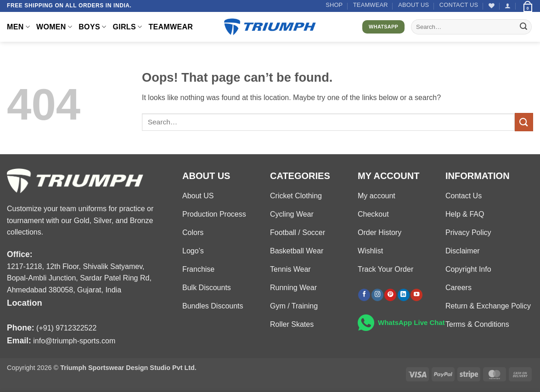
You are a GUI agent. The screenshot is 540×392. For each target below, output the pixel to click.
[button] (508, 6)
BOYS (92, 27)
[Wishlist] (492, 6)
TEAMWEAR (371, 5)
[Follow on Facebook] (364, 295)
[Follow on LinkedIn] (404, 295)
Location (25, 303)
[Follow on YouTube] (416, 295)
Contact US (459, 5)
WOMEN (54, 27)
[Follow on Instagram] (377, 295)
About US (413, 5)
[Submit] (523, 27)
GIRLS (127, 27)
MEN (18, 27)
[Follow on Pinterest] (390, 295)
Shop (334, 5)
